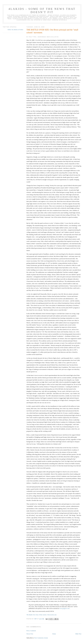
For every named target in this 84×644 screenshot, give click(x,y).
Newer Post (30, 634)
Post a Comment (31, 631)
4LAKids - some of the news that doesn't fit (42, 11)
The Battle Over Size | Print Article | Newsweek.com (41, 615)
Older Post (78, 634)
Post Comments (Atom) (41, 638)
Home (54, 634)
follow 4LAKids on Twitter (15, 30)
